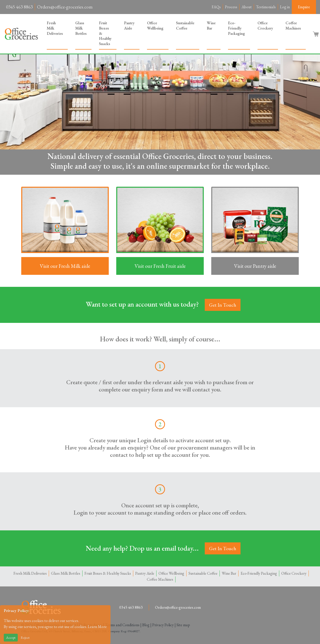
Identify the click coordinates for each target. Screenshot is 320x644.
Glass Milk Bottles (81, 28)
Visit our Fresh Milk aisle (65, 266)
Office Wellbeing (155, 26)
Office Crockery (265, 26)
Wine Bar (211, 26)
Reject (25, 637)
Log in (285, 7)
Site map (183, 625)
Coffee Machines (293, 26)
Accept (11, 637)
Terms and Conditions (122, 625)
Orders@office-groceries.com (65, 7)
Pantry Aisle (129, 26)
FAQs (216, 7)
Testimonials (266, 7)
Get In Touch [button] (223, 305)
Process (231, 7)
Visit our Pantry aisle (255, 266)
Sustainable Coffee (185, 26)
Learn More (97, 627)
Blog (146, 625)
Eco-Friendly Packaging (236, 28)
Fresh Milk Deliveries (55, 28)
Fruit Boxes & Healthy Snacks (105, 33)
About (247, 7)
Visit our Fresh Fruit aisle (160, 266)
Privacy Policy (163, 625)
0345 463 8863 (19, 7)
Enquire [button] (304, 7)
